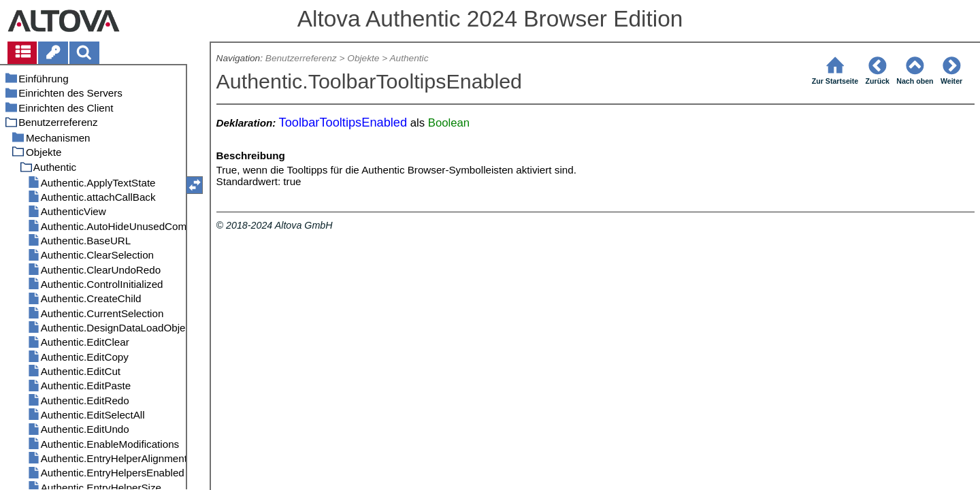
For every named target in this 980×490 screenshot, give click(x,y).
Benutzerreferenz (301, 58)
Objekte (363, 58)
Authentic (409, 58)
